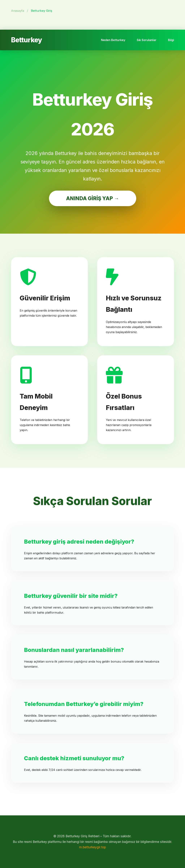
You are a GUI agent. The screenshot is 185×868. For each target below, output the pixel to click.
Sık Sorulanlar (147, 40)
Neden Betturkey (113, 40)
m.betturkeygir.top (92, 847)
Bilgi (171, 40)
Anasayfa (18, 11)
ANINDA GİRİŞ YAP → (93, 198)
